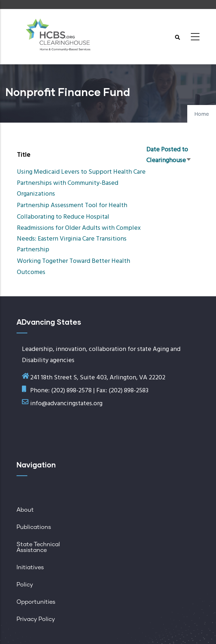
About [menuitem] (25, 510)
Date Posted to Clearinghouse (169, 155)
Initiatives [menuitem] (30, 567)
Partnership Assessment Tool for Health (72, 205)
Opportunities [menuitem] (36, 602)
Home (202, 114)
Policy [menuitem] (25, 585)
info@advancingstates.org (66, 404)
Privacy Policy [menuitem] (36, 619)
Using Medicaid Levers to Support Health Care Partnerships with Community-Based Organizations (81, 183)
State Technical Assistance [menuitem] (38, 547)
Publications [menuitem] (34, 527)
